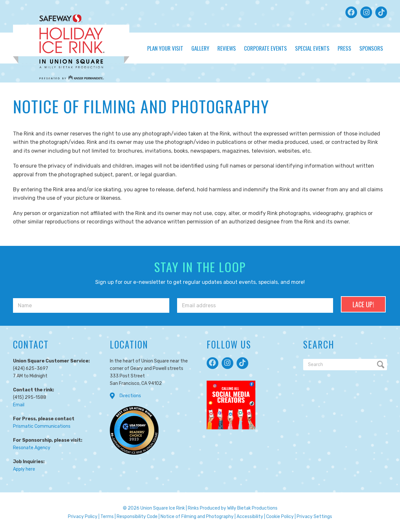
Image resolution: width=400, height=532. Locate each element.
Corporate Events (265, 48)
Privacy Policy (83, 517)
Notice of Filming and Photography (197, 517)
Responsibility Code (137, 517)
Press (344, 48)
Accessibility (250, 517)
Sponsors (371, 48)
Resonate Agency (32, 448)
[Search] (345, 365)
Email (19, 405)
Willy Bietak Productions (252, 508)
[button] (351, 12)
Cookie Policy (280, 517)
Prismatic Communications (42, 426)
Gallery (200, 48)
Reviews (227, 48)
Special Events (312, 48)
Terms (107, 517)
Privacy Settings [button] (314, 517)
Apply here (24, 469)
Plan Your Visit (165, 48)
